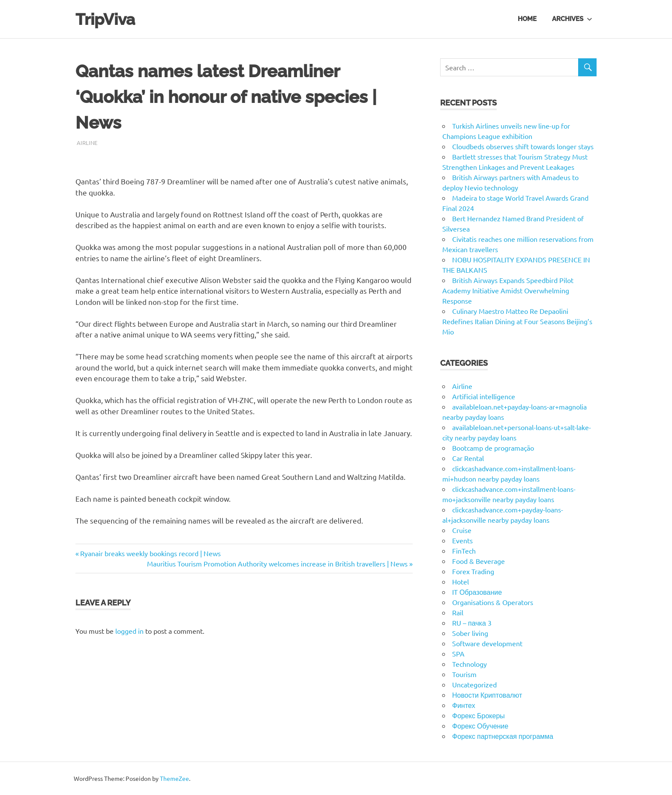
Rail (458, 612)
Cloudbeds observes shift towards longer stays (523, 146)
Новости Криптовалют (487, 695)
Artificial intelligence (484, 396)
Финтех (464, 705)
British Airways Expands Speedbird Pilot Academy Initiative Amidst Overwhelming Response (508, 290)
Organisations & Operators (493, 602)
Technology (469, 664)
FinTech (464, 551)
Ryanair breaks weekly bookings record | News (150, 553)
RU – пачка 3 (472, 623)
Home (527, 19)
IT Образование (477, 592)
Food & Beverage (478, 561)
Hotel (460, 581)
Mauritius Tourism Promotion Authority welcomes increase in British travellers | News (277, 563)
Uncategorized (474, 684)
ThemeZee (174, 778)
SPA (458, 653)
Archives (572, 19)
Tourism (464, 674)
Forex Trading (473, 571)
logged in (129, 631)
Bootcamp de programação (493, 448)
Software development (487, 643)
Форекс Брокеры (478, 715)
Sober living (470, 633)
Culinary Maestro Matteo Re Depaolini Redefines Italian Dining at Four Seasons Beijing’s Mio (517, 321)
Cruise (462, 530)
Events (462, 540)
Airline (87, 143)
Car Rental (468, 458)
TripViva (107, 19)
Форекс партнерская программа (503, 736)
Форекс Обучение (480, 726)
